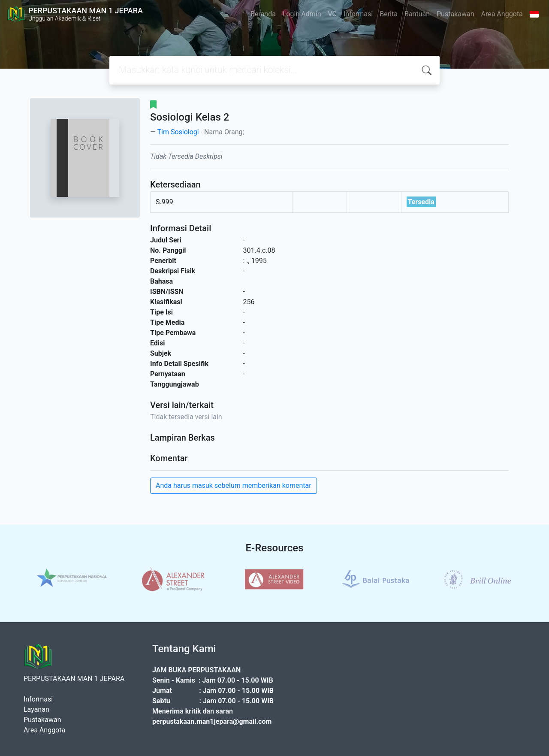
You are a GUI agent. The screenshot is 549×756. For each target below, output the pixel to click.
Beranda (263, 14)
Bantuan (417, 14)
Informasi (358, 14)
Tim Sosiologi (178, 132)
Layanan (36, 709)
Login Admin (302, 14)
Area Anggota (502, 14)
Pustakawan (455, 14)
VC (333, 14)
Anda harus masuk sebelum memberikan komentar (234, 485)
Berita (389, 14)
